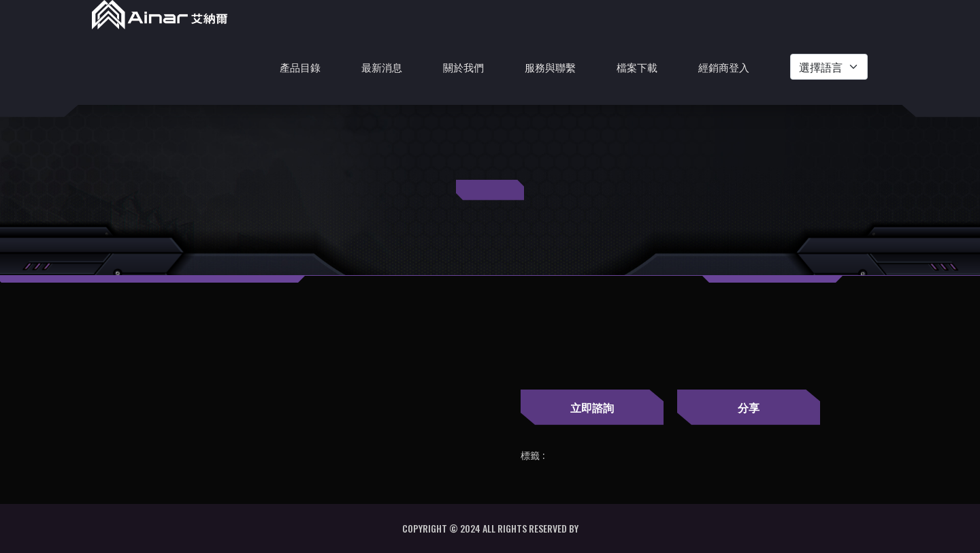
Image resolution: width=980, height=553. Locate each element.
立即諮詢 (592, 407)
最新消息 (382, 67)
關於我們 (463, 67)
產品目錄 (300, 67)
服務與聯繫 (550, 67)
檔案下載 (637, 67)
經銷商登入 (724, 67)
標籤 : (533, 456)
